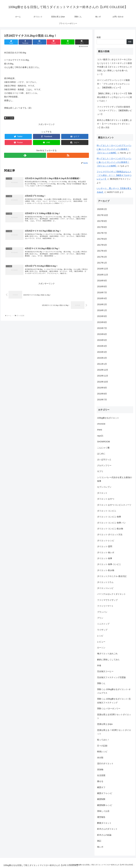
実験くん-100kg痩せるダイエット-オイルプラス (114, 691)
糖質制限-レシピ (105, 805)
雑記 (99, 841)
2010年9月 (102, 388)
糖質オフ (101, 787)
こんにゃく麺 (103, 448)
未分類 (100, 758)
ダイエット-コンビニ (107, 511)
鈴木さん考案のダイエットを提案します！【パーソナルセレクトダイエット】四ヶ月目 (115, 124)
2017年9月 (102, 221)
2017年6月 (102, 239)
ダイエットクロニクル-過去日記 (112, 576)
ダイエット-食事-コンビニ (109, 564)
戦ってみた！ (103, 740)
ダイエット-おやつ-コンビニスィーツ (114, 505)
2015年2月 (102, 358)
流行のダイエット (105, 764)
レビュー (101, 642)
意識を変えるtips (105, 724)
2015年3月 (102, 352)
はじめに (101, 454)
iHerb (100, 430)
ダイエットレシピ (105, 588)
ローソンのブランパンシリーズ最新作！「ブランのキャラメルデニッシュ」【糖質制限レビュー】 (113, 84)
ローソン (101, 648)
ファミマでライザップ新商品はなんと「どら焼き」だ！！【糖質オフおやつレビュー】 (114, 175)
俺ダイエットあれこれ (107, 654)
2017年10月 (103, 215)
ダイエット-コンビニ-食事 (109, 517)
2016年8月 (102, 287)
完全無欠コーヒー (105, 671)
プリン (100, 618)
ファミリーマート (105, 606)
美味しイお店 (103, 811)
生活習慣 (101, 775)
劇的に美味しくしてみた (108, 660)
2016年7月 (102, 293)
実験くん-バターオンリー (109, 709)
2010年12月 (103, 370)
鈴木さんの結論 (104, 835)
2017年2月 (102, 257)
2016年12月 (103, 269)
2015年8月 (102, 322)
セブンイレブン (104, 487)
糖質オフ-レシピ (105, 793)
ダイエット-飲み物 (106, 570)
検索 (99, 37)
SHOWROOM (103, 442)
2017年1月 (102, 263)
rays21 (100, 436)
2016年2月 (102, 304)
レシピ (100, 636)
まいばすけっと (104, 459)
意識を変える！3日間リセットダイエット (114, 732)
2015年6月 (102, 334)
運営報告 (101, 817)
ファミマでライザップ (107, 600)
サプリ (100, 471)
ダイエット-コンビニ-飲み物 (110, 529)
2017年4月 (102, 251)
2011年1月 (102, 364)
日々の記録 (9, 118)
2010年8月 (102, 394)
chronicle (101, 424)
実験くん (101, 683)
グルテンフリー (104, 466)
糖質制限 (101, 799)
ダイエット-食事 (105, 558)
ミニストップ (103, 624)
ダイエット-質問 (105, 546)
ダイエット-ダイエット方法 (110, 535)
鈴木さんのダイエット (107, 829)
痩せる (100, 781)
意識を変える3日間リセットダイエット (114, 716)
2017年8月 (102, 227)
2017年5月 (102, 245)
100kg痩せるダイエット (108, 418)
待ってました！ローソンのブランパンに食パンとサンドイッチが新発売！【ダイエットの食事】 (114, 149)
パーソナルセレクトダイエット (111, 594)
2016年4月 (102, 298)
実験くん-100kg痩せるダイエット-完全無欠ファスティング (114, 701)
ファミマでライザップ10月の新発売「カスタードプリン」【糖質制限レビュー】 (115, 111)
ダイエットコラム (105, 582)
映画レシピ (102, 752)
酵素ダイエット (104, 823)
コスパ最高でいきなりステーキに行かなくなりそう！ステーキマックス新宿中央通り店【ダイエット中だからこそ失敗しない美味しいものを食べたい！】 (115, 67)
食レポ (100, 847)
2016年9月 (102, 281)
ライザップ (102, 630)
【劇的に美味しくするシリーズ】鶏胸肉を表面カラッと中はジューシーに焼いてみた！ (115, 97)
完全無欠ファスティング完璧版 (111, 677)
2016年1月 (102, 310)
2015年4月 (102, 346)
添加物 (100, 770)
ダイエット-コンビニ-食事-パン (111, 523)
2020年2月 (102, 209)
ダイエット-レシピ (106, 541)
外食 (99, 666)
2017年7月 (102, 233)
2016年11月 (103, 275)
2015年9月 (102, 316)
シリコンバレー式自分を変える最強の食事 (115, 479)
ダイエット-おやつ (106, 499)
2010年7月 (102, 400)
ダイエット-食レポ (106, 553)
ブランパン (102, 612)
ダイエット (102, 493)
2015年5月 (102, 340)
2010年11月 (103, 376)
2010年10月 (103, 382)
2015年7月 (102, 328)
